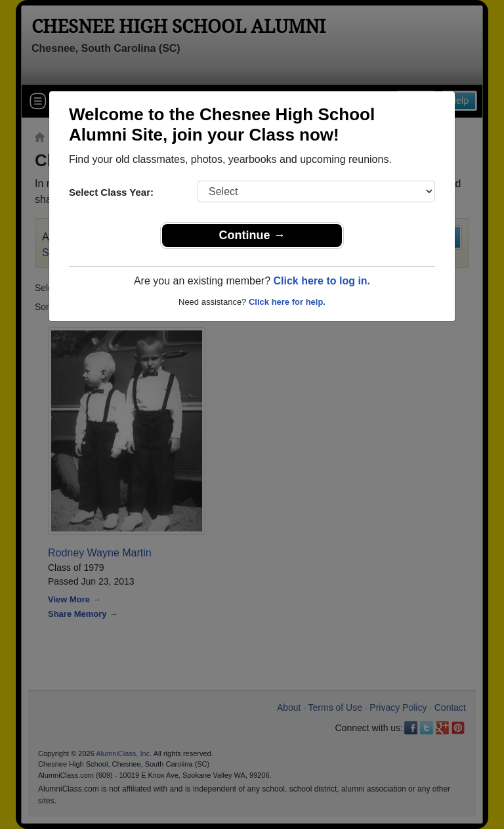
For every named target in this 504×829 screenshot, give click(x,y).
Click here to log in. (322, 281)
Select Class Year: (111, 192)
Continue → (252, 235)
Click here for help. (287, 302)
